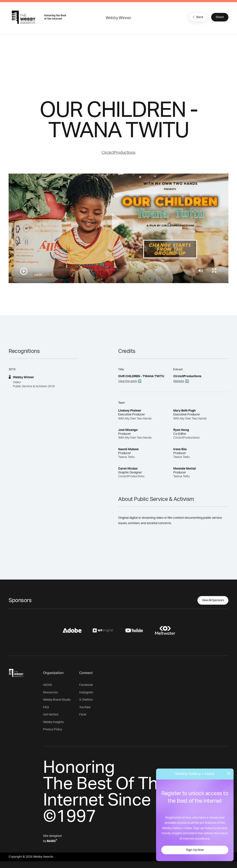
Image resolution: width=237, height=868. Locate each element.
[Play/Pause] (24, 271)
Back (197, 17)
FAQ (46, 707)
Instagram (86, 693)
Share (220, 17)
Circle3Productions (118, 153)
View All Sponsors (213, 600)
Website (179, 381)
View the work (128, 381)
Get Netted (51, 715)
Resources (50, 693)
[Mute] (201, 270)
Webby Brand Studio (57, 700)
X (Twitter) (86, 700)
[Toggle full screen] (214, 270)
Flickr (83, 715)
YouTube (85, 707)
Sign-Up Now (195, 850)
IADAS (47, 685)
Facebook (86, 685)
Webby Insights (53, 722)
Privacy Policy (53, 729)
